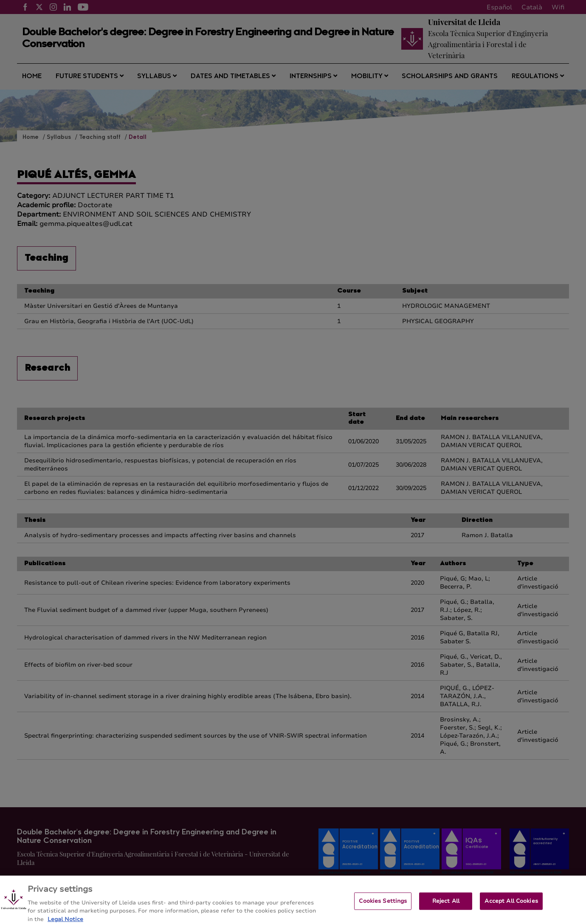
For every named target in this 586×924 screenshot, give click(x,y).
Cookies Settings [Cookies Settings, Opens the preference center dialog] (383, 904)
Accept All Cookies (511, 904)
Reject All (446, 904)
